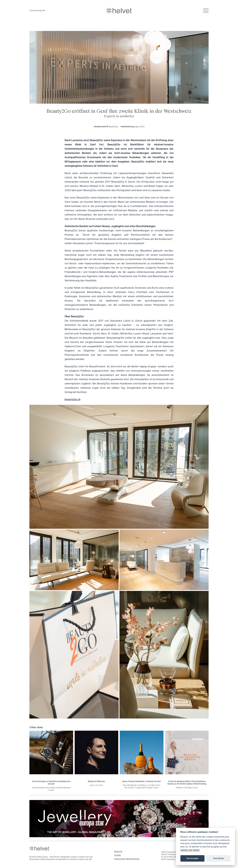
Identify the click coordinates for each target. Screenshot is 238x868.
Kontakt (118, 855)
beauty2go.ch (73, 400)
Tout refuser (218, 858)
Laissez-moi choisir (190, 850)
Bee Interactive (48, 859)
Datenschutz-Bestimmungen (127, 859)
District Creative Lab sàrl (82, 857)
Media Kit (118, 852)
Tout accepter (192, 858)
